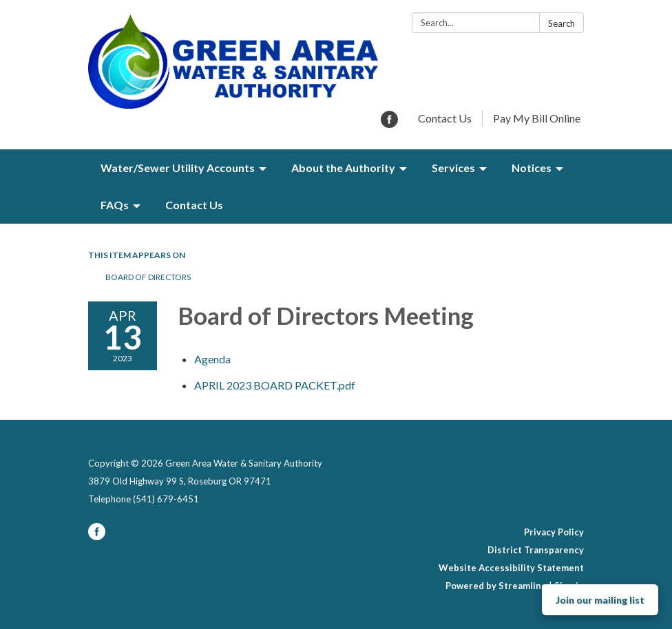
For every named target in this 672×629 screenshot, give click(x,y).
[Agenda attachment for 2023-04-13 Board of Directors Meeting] (212, 359)
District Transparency (536, 550)
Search (561, 23)
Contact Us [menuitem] (194, 205)
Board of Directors (148, 277)
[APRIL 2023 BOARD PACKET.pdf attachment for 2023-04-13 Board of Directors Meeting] (275, 385)
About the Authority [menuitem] (343, 168)
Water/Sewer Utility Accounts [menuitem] (178, 168)
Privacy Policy (554, 532)
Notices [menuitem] (532, 168)
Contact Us (445, 118)
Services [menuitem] (453, 168)
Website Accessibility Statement (511, 568)
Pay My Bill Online (537, 118)
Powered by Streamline (496, 586)
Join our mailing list (600, 600)
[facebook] (389, 124)
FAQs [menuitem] (115, 205)
